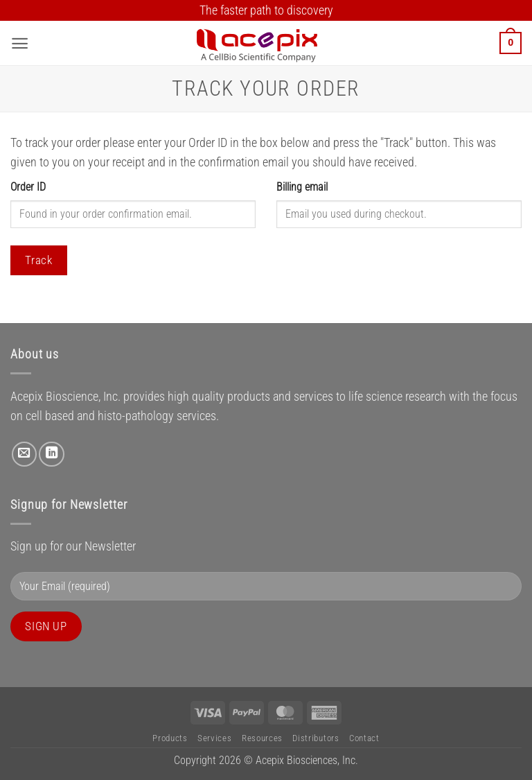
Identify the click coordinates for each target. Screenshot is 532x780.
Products (170, 738)
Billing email (302, 187)
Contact (364, 738)
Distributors (316, 738)
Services (214, 738)
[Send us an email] (24, 454)
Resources (262, 738)
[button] (20, 43)
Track (38, 260)
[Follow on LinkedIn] (51, 454)
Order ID (28, 187)
